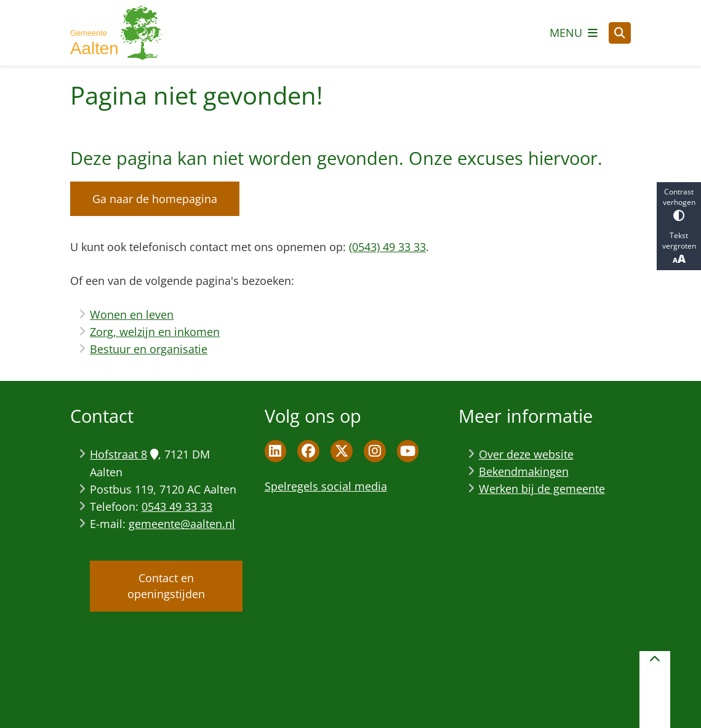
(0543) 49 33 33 (387, 247)
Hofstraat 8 (124, 454)
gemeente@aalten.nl (182, 524)
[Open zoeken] (620, 33)
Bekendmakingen (524, 471)
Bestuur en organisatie (149, 349)
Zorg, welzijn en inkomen (155, 332)
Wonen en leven (132, 314)
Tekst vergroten (679, 248)
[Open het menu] (574, 33)
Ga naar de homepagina (155, 199)
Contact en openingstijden (166, 586)
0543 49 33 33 (177, 506)
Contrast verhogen (679, 204)
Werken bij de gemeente (542, 489)
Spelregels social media (326, 486)
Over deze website (526, 454)
